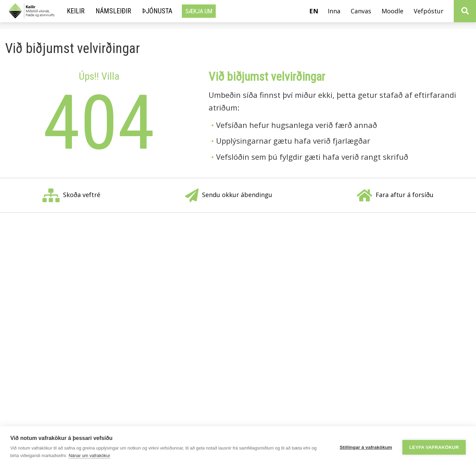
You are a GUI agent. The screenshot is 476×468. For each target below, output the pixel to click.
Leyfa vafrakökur (434, 447)
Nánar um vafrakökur (89, 456)
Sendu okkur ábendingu (229, 195)
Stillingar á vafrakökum (366, 447)
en (314, 11)
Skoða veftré (71, 195)
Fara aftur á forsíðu (395, 195)
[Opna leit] (465, 11)
